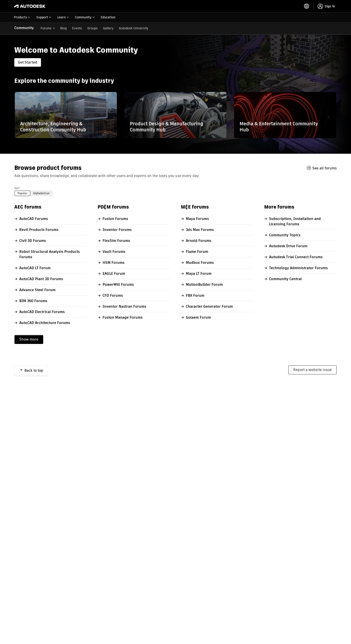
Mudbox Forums (200, 263)
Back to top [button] (34, 370)
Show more (29, 339)
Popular (22, 193)
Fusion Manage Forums (123, 317)
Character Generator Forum (209, 306)
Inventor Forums (117, 230)
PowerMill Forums (118, 285)
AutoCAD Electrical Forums (42, 312)
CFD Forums (113, 295)
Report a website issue (312, 370)
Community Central (285, 279)
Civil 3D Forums (33, 241)
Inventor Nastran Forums (124, 306)
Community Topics (285, 235)
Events (77, 28)
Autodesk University (134, 28)
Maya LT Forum (199, 274)
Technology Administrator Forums (298, 268)
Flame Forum (197, 252)
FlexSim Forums (116, 241)
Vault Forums (114, 252)
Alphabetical (41, 193)
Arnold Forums (199, 241)
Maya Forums (197, 219)
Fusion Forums (115, 219)
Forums (46, 28)
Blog (63, 28)
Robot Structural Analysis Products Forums (49, 254)
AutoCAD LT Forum (35, 268)
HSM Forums (113, 263)
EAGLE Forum (114, 274)
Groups (92, 28)
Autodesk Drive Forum (288, 246)
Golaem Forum (198, 317)
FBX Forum (195, 295)
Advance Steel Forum (37, 290)
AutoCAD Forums (34, 219)
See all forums (324, 168)
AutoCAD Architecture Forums (45, 323)
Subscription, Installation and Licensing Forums (295, 221)
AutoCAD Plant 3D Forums (41, 279)
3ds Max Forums (200, 230)
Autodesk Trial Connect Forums (296, 257)
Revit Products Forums (39, 230)
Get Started (28, 62)
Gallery (108, 28)
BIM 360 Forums (33, 301)
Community (24, 28)
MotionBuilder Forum (204, 285)
